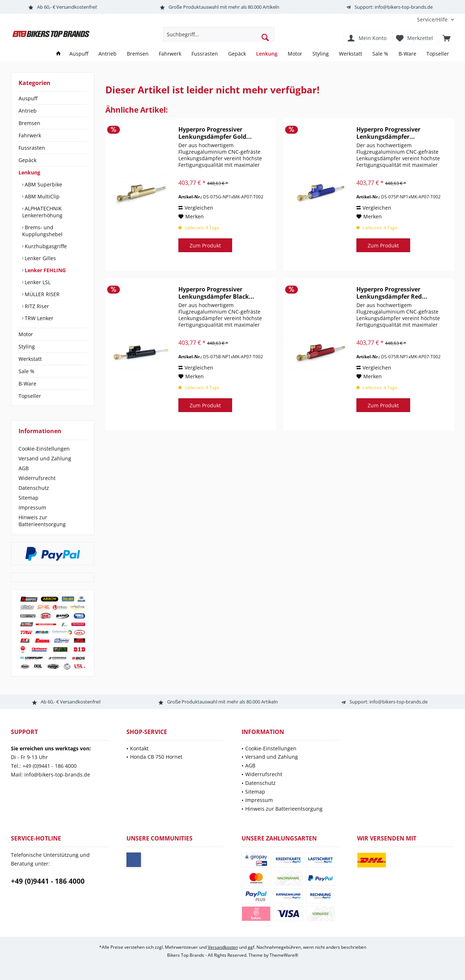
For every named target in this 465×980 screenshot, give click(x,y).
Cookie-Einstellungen (44, 449)
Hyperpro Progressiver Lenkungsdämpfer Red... (392, 293)
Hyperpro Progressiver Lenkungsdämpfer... (388, 133)
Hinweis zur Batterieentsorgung (42, 521)
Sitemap (29, 498)
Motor (26, 334)
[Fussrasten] (205, 54)
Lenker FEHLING (45, 270)
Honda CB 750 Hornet (156, 757)
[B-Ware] (407, 54)
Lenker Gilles (40, 258)
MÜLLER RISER (41, 294)
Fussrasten (32, 148)
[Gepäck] (237, 54)
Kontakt (139, 748)
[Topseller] (438, 54)
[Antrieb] (108, 54)
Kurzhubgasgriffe (45, 246)
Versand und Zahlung (45, 458)
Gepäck (27, 160)
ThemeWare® (284, 955)
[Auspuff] (79, 54)
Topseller (30, 396)
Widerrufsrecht (37, 478)
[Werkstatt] (351, 54)
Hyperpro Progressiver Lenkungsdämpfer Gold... (215, 133)
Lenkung (29, 172)
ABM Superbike (43, 184)
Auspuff (28, 98)
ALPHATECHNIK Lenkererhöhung (42, 212)
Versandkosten (223, 947)
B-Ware (27, 384)
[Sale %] (380, 54)
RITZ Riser (36, 306)
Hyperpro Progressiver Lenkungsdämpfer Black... (216, 293)
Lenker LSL (37, 282)
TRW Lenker (38, 318)
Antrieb (28, 111)
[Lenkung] (267, 54)
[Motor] (295, 54)
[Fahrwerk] (170, 54)
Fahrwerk (30, 135)
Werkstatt (30, 359)
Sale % (27, 371)
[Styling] (321, 54)
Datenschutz (34, 488)
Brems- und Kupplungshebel (42, 231)
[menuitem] (433, 19)
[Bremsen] (138, 54)
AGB (24, 468)
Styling (27, 346)
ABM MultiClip (41, 196)
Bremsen (29, 123)
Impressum (32, 507)
